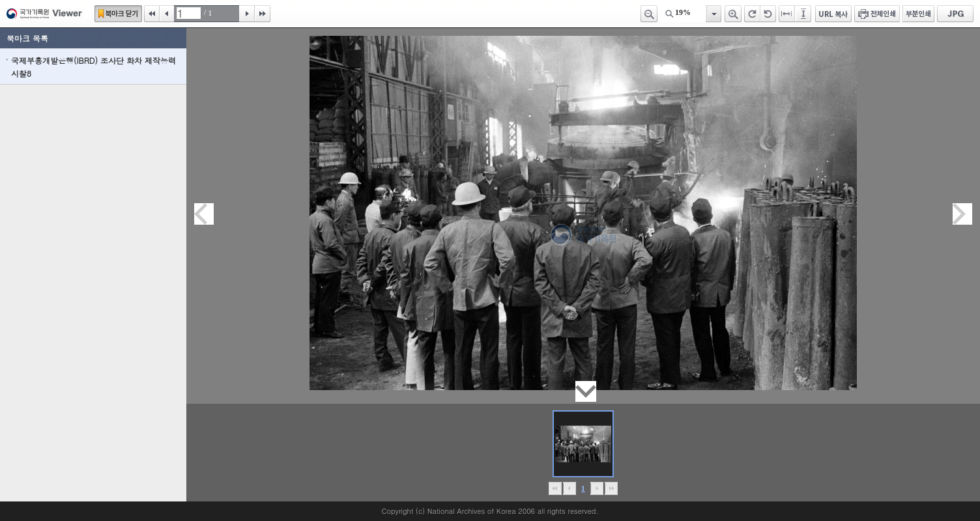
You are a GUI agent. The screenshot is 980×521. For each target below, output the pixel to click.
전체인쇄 (877, 14)
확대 (733, 14)
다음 (247, 14)
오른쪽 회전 (752, 14)
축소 (649, 14)
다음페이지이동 (962, 214)
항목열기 (713, 14)
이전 (167, 14)
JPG (955, 14)
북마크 (118, 14)
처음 (152, 14)
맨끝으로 (611, 488)
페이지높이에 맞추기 (804, 14)
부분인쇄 (918, 14)
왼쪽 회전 (768, 14)
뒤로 (597, 488)
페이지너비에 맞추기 (787, 14)
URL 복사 (833, 14)
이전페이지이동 (204, 214)
